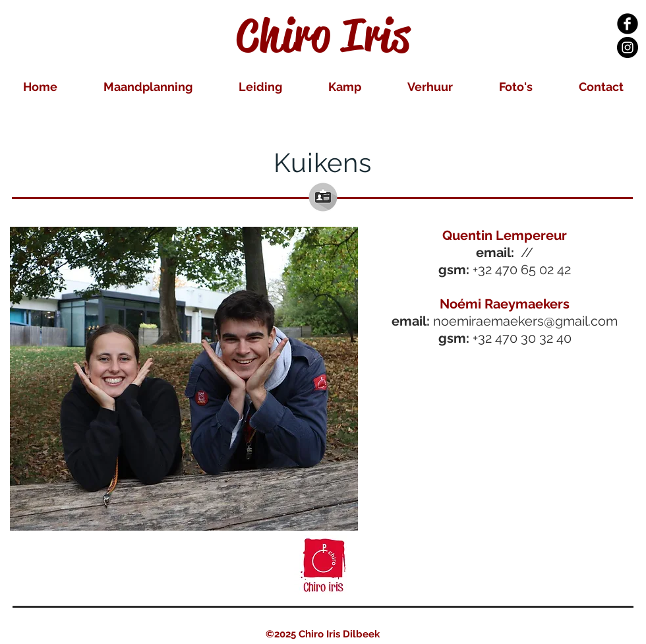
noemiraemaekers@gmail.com (525, 321)
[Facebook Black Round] (628, 24)
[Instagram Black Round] (628, 47)
